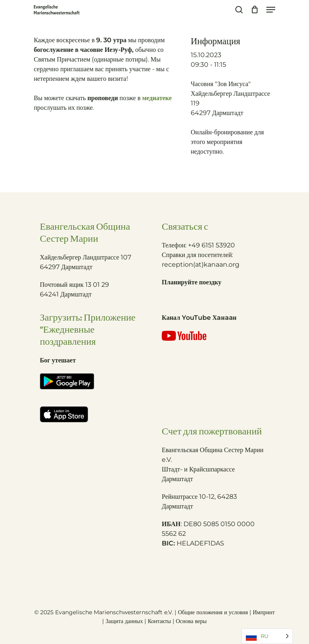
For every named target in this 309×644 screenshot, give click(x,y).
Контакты (160, 621)
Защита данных (124, 621)
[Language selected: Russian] (267, 636)
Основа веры (191, 621)
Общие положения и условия (213, 612)
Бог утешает (58, 360)
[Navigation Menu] (271, 10)
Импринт (264, 612)
